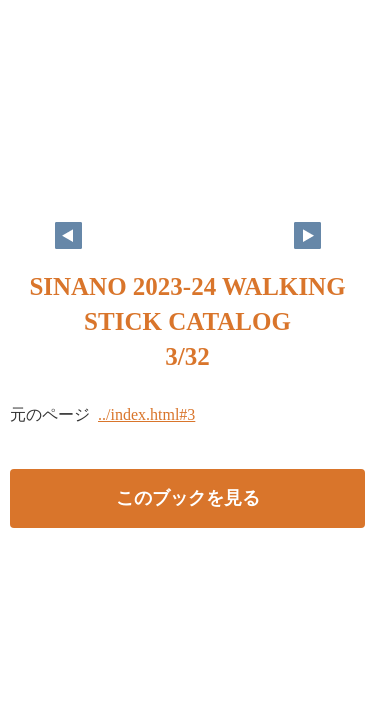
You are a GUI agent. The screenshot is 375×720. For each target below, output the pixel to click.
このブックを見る (188, 498)
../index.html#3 (146, 414)
